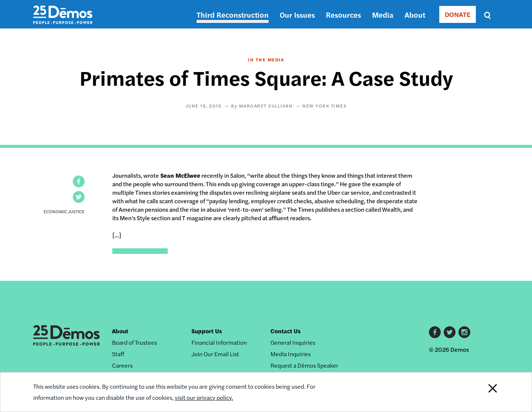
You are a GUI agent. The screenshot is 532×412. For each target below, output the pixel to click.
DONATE (458, 14)
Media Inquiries (291, 354)
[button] (79, 181)
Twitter (450, 332)
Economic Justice (64, 211)
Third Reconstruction (233, 15)
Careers (122, 365)
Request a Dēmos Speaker (304, 365)
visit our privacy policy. (204, 397)
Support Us (207, 331)
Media (383, 15)
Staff (118, 354)
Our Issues (297, 15)
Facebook (435, 332)
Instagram (464, 332)
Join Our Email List (215, 354)
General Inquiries (293, 342)
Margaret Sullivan (266, 106)
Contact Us (286, 331)
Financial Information (219, 342)
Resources (343, 15)
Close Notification (484, 392)
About (415, 15)
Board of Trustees (134, 342)
